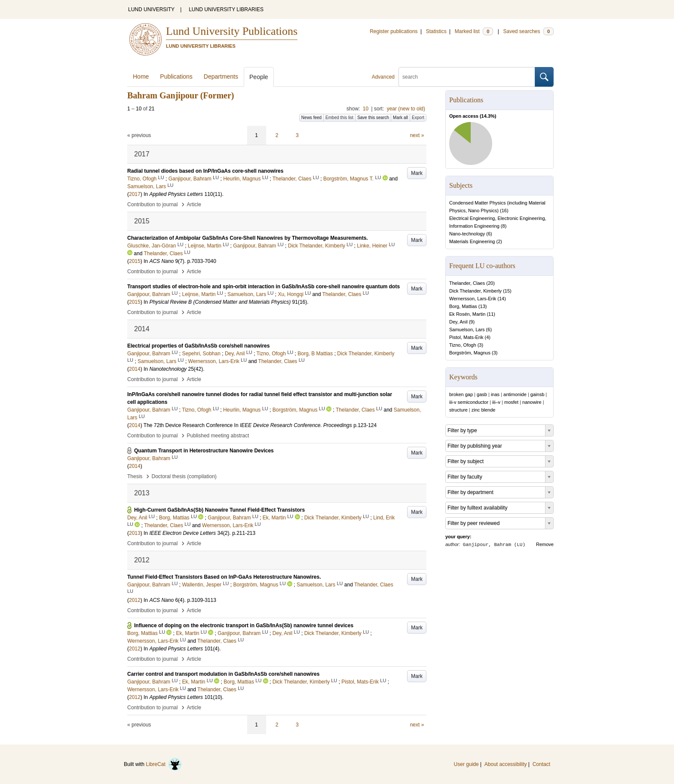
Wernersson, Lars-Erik (473, 299)
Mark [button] (417, 173)
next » (417, 135)
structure (458, 410)
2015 (135, 261)
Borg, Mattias (463, 306)
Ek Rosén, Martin (467, 314)
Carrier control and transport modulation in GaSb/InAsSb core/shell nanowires (223, 674)
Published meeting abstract (218, 436)
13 (483, 306)
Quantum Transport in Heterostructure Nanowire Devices (204, 451)
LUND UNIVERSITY (151, 9)
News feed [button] (311, 117)
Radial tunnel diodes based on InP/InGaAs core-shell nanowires (205, 171)
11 (491, 314)
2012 (135, 600)
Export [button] (418, 117)
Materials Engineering (472, 241)
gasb (482, 394)
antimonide (515, 394)
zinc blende (484, 410)
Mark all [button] (400, 117)
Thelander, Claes (467, 283)
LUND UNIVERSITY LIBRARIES (226, 9)
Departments (221, 76)
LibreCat (164, 764)
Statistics (436, 31)
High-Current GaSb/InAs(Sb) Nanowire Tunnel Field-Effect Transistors (219, 510)
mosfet (511, 402)
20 (490, 283)
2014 (135, 369)
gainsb (537, 394)
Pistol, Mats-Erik (466, 337)
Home (141, 76)
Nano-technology (467, 234)
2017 (135, 194)
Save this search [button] (373, 117)
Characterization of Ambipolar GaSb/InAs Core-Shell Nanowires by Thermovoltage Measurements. (248, 238)
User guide (466, 764)
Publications (176, 76)
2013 (135, 533)
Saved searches (528, 31)
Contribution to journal (152, 204)
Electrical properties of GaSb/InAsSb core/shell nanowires (198, 346)
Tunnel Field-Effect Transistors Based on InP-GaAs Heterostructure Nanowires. (224, 577)
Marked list (474, 31)
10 (366, 109)
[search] (467, 77)
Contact (541, 764)
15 (507, 291)
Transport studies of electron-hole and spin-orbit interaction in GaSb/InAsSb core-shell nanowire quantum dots (263, 287)
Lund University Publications (232, 31)
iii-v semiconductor (469, 402)
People (259, 77)
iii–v (496, 402)
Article (194, 204)
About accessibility (506, 764)
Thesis (135, 476)
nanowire (532, 402)
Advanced (383, 77)
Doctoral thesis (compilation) (184, 476)
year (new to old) (406, 109)
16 (504, 210)
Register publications (394, 31)
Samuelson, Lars (467, 329)
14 (502, 299)
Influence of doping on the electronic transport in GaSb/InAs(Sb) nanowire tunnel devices (244, 625)
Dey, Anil (458, 322)
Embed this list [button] (339, 117)
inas (495, 394)
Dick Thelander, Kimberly (475, 291)
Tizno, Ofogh (463, 345)
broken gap (461, 394)
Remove (545, 544)
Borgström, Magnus (470, 353)
